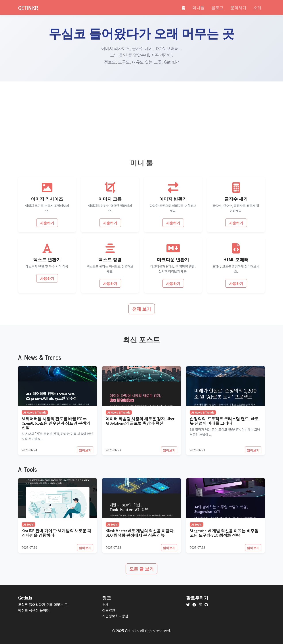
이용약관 (109, 610)
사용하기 (47, 223)
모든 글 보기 (141, 569)
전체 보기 (142, 309)
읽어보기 (85, 450)
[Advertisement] (141, 115)
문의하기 (238, 7)
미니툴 (198, 7)
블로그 (217, 7)
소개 (257, 7)
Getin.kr (28, 8)
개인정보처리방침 (115, 616)
